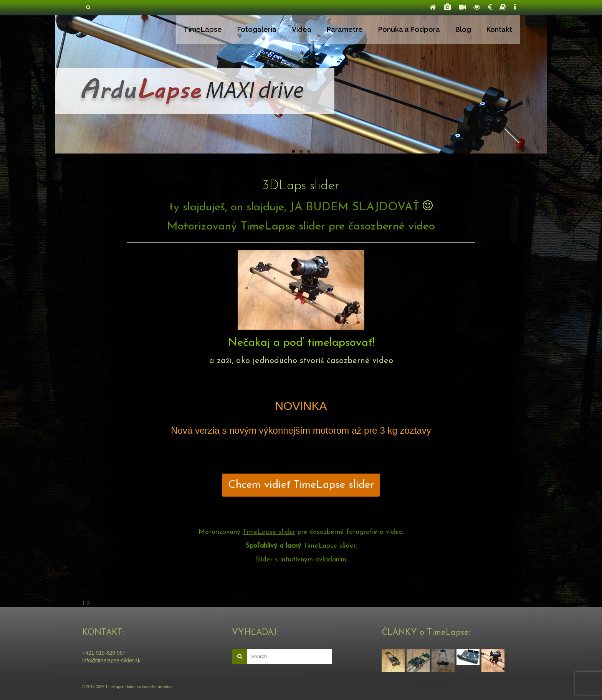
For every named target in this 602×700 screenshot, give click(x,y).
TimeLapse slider (269, 532)
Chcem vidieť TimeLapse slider (301, 485)
